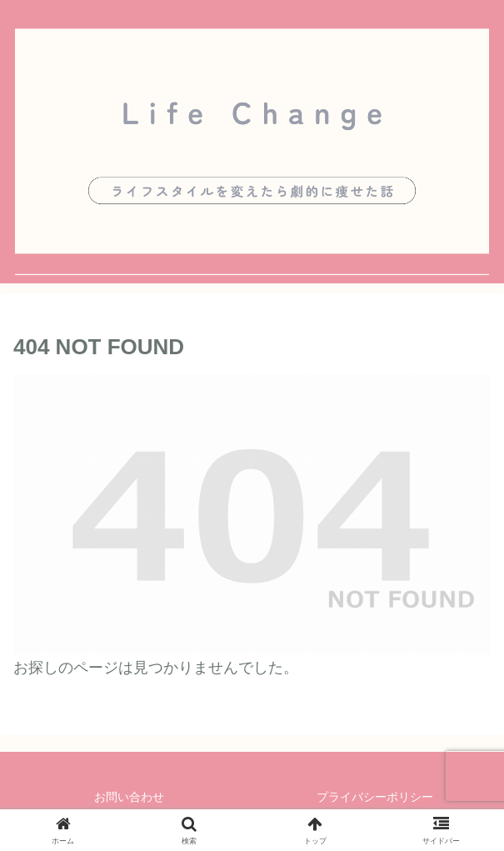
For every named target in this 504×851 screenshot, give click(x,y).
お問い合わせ (129, 797)
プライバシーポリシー (375, 797)
